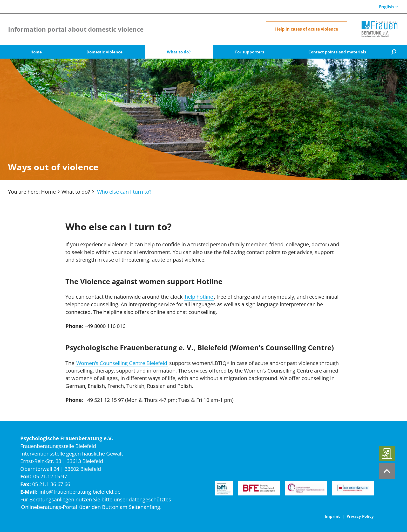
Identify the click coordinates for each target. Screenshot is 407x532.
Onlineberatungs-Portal (49, 507)
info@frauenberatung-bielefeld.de (80, 492)
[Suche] (394, 52)
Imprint (332, 516)
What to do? (76, 192)
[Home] (379, 29)
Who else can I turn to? (124, 192)
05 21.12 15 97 (50, 476)
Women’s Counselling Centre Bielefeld (122, 363)
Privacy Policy (360, 516)
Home (48, 192)
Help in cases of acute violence (307, 29)
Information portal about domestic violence (76, 29)
